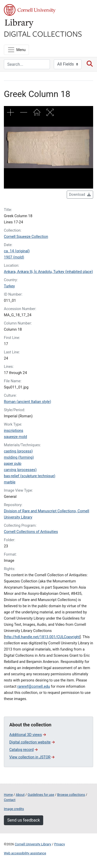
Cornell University (30, 10)
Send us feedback (24, 820)
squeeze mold (15, 437)
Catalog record (23, 750)
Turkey (9, 286)
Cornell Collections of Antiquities (31, 532)
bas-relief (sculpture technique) (30, 476)
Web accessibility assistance (25, 853)
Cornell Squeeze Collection (26, 237)
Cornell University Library (33, 844)
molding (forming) (19, 457)
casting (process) (18, 451)
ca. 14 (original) (17, 251)
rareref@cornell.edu (34, 687)
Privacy (59, 844)
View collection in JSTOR (32, 757)
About (20, 795)
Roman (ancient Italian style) (28, 402)
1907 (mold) (14, 257)
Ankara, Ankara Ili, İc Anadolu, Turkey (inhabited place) (48, 272)
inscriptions (14, 431)
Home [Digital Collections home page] (8, 795)
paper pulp (13, 464)
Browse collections (71, 795)
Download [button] (80, 194)
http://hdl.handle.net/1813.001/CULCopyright (42, 637)
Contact (10, 800)
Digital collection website (32, 742)
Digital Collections (43, 34)
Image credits (14, 809)
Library (19, 24)
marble (10, 482)
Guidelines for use (41, 795)
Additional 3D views (28, 735)
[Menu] (16, 50)
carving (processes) (20, 470)
